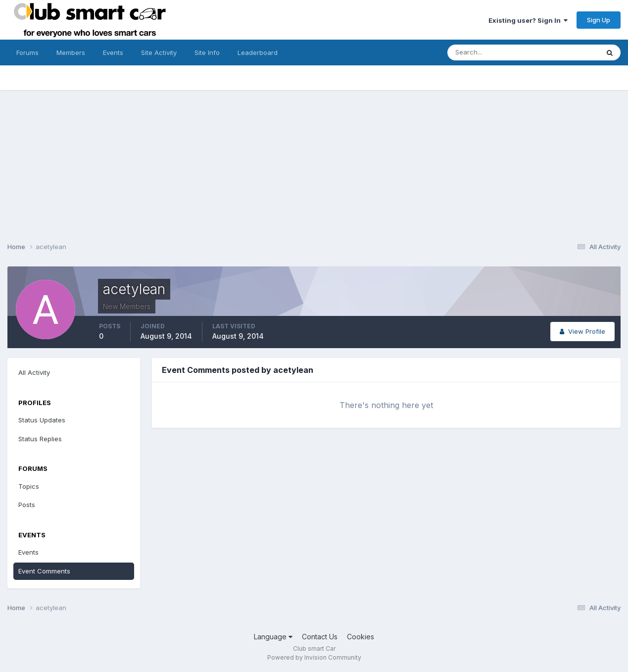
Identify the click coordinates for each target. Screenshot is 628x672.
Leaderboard (258, 52)
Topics (29, 486)
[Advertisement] (314, 159)
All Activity (34, 372)
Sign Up (599, 20)
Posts (27, 505)
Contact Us (320, 637)
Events (113, 52)
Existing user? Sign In (528, 20)
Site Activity (159, 52)
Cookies (361, 637)
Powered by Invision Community (314, 657)
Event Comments (44, 571)
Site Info (207, 52)
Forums (27, 52)
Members (71, 52)
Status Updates (42, 420)
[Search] (491, 52)
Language (273, 637)
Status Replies (40, 439)
